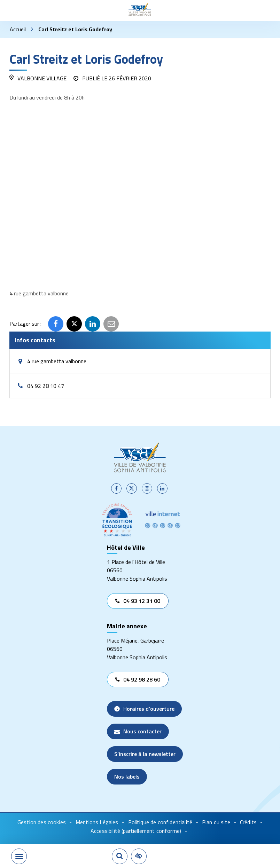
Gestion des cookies (42, 822)
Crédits (248, 822)
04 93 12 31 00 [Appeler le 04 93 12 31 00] (138, 601)
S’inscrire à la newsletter (145, 754)
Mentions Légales (97, 822)
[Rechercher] (120, 856)
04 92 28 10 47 (46, 386)
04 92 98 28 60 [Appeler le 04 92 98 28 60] (138, 679)
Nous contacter (138, 731)
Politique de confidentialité (160, 822)
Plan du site (216, 822)
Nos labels (127, 777)
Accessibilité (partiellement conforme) (136, 831)
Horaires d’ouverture (144, 709)
